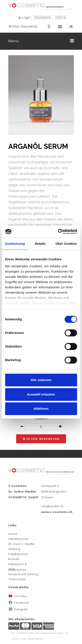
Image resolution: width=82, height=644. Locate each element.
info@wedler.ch (52, 506)
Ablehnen (41, 409)
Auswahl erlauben (41, 394)
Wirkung (14, 549)
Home (13, 534)
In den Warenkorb (41, 439)
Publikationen (18, 554)
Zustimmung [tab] (15, 244)
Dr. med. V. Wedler (22, 544)
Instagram (18, 609)
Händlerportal (18, 539)
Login (24, 18)
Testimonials (17, 579)
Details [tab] (40, 244)
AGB (11, 569)
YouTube (17, 596)
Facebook (19, 603)
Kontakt (14, 559)
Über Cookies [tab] (66, 244)
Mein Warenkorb (23, 27)
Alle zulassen (41, 380)
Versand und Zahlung (23, 574)
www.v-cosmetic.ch (57, 512)
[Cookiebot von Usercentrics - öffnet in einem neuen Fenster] (58, 232)
